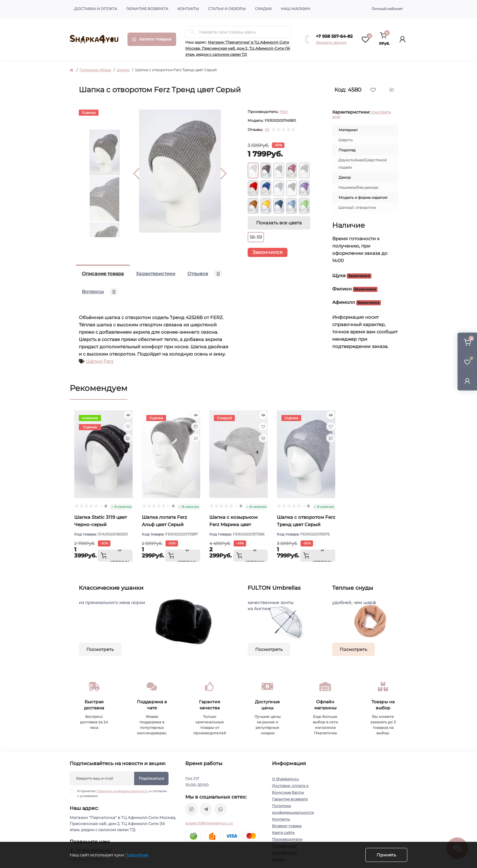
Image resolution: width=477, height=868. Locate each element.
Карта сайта (283, 833)
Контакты (188, 9)
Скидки (263, 9)
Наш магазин (296, 9)
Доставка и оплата (96, 9)
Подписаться (151, 778)
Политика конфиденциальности (122, 791)
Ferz (284, 112)
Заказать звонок (331, 42)
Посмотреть (100, 649)
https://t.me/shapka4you (206, 809)
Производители (287, 839)
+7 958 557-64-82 (334, 36)
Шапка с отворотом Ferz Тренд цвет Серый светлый (306, 524)
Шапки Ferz (100, 361)
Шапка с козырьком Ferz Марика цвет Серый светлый (233, 524)
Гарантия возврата (147, 9)
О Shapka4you (285, 779)
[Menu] (152, 39)
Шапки (123, 70)
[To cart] (115, 556)
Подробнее (137, 855)
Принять (386, 855)
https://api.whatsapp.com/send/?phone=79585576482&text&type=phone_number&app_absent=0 (221, 809)
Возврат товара (287, 826)
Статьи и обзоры (227, 9)
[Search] (192, 32)
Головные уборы (95, 70)
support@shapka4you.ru (209, 823)
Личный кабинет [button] (387, 9)
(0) (267, 130)
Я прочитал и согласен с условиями (122, 793)
